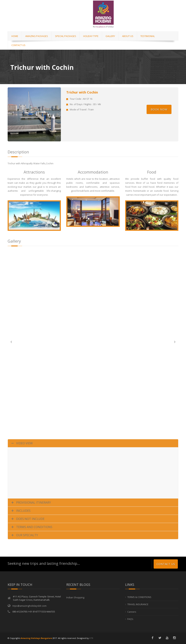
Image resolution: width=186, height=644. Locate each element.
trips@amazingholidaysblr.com (30, 606)
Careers (132, 612)
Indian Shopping (75, 597)
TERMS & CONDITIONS (139, 597)
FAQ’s (130, 619)
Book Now (159, 109)
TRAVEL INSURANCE (138, 604)
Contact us (166, 564)
